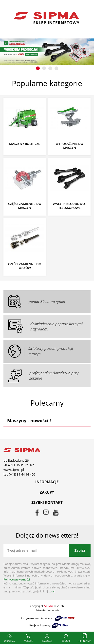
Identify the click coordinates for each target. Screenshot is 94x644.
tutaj (52, 591)
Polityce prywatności (17, 579)
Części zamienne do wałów (25, 266)
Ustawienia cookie (47, 610)
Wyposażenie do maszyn (69, 146)
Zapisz (80, 550)
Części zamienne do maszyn (25, 206)
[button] (38, 68)
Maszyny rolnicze (25, 144)
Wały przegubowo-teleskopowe (69, 206)
